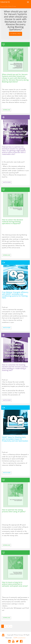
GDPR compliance (19, 638)
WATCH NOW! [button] (7, 182)
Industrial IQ (5, 2)
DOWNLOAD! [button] (15, 34)
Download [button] (7, 110)
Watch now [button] (7, 328)
